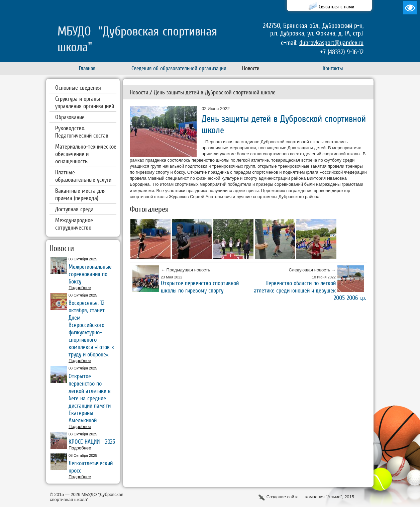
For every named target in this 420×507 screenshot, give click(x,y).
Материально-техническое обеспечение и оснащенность (86, 154)
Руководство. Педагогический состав (82, 132)
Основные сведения (78, 88)
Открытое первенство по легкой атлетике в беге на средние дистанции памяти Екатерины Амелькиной (90, 398)
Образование (70, 117)
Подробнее (80, 288)
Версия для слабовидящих (410, 8)
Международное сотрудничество (74, 224)
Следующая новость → (312, 270)
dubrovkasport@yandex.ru (331, 43)
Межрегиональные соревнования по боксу (90, 274)
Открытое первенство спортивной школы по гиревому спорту (200, 287)
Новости (139, 92)
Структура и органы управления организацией (85, 102)
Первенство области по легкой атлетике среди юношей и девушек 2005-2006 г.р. (310, 290)
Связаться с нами (336, 7)
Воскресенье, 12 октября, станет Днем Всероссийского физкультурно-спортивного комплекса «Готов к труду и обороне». (91, 328)
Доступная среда (74, 209)
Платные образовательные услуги (83, 176)
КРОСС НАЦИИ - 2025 (92, 442)
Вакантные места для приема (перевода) (80, 194)
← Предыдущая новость (185, 270)
